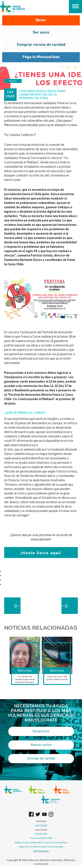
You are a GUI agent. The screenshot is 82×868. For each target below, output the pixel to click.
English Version (41, 851)
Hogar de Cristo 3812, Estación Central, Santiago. (41, 847)
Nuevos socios (41, 745)
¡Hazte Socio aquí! (41, 553)
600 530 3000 (41, 834)
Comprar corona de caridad (41, 45)
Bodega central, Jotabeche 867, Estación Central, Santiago (41, 842)
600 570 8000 (41, 826)
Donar (41, 20)
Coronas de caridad (41, 759)
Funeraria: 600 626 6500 (41, 838)
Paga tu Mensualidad (41, 57)
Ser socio (41, 33)
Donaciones (41, 731)
